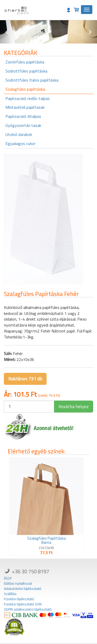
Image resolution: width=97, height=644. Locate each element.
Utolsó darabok (19, 134)
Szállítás (10, 594)
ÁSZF (8, 578)
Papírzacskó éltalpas (23, 116)
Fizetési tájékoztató (19, 599)
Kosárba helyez (74, 406)
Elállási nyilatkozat (18, 583)
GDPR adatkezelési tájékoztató (28, 609)
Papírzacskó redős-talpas (28, 98)
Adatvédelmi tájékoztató (23, 589)
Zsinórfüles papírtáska (25, 62)
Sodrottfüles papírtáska (26, 71)
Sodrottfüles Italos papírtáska (32, 80)
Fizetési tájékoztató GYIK (23, 604)
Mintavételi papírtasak (25, 107)
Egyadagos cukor (20, 143)
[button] (7, 32)
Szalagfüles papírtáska (25, 89)
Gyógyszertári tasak (23, 125)
